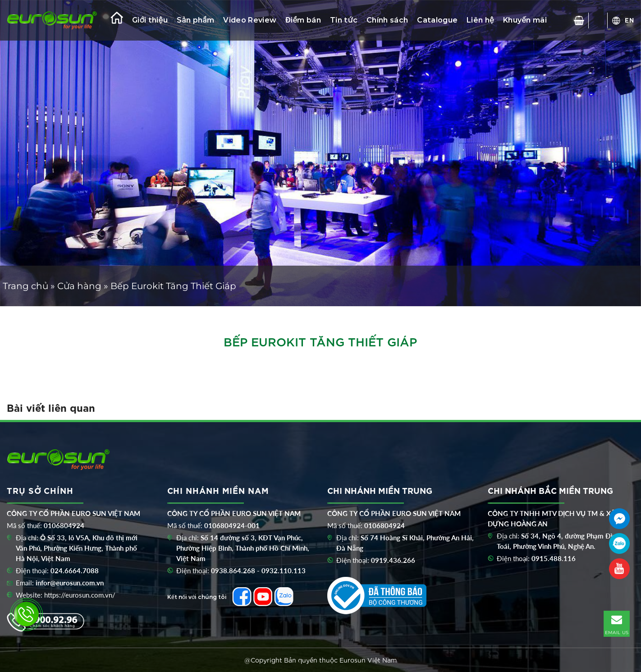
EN (630, 20)
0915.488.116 (554, 558)
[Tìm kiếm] (598, 20)
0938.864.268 (233, 571)
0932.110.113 (284, 571)
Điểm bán (303, 20)
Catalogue (437, 20)
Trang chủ (25, 286)
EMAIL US (617, 623)
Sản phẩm (195, 20)
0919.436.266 (393, 560)
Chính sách (387, 20)
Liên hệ (480, 20)
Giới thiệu (150, 20)
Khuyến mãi (525, 20)
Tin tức (344, 20)
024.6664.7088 (75, 571)
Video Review (250, 20)
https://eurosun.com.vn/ (80, 595)
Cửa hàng (79, 286)
